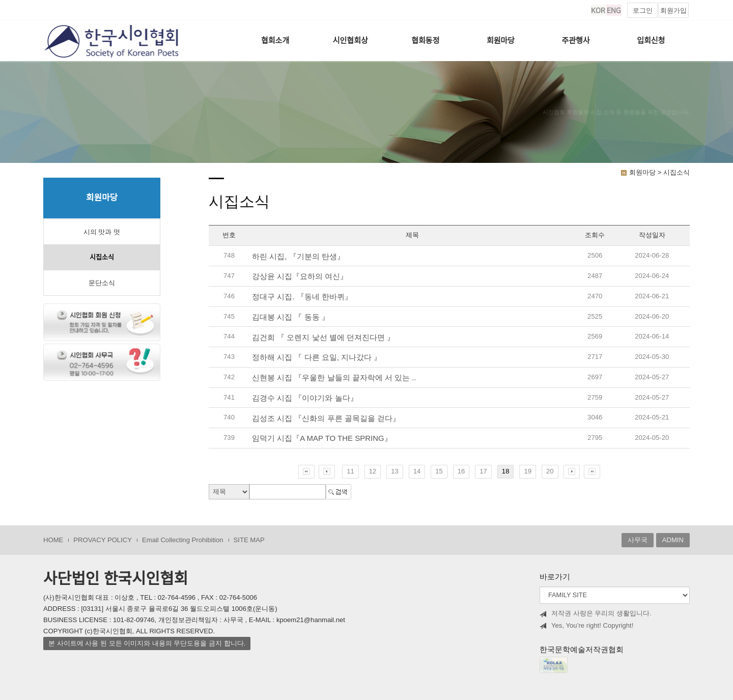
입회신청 (651, 40)
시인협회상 (350, 40)
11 (350, 471)
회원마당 (501, 40)
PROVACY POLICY (103, 540)
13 (395, 471)
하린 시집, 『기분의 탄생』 (298, 256)
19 (528, 471)
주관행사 (576, 40)
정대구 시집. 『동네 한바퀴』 (302, 297)
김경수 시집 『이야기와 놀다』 (305, 398)
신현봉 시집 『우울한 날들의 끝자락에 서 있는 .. (334, 377)
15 (439, 471)
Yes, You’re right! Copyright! (586, 626)
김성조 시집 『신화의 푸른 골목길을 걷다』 (326, 418)
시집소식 (102, 257)
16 (461, 471)
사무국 (638, 540)
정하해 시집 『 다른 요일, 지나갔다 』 (317, 357)
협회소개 (275, 40)
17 (483, 471)
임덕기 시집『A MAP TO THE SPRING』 (322, 438)
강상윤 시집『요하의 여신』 (300, 276)
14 (417, 471)
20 (550, 471)
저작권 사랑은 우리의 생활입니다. (596, 613)
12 (373, 471)
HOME (53, 540)
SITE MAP (249, 540)
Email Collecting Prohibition (183, 540)
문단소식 (102, 283)
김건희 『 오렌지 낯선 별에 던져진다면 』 (323, 337)
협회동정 (425, 40)
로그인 (643, 10)
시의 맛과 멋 (102, 232)
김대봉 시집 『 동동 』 (291, 317)
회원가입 (673, 10)
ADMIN (673, 540)
